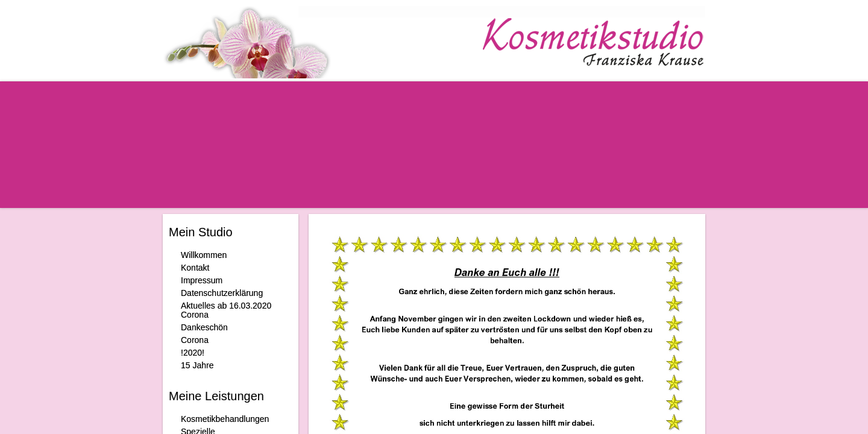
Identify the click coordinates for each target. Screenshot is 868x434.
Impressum (202, 280)
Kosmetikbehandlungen (225, 419)
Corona (195, 340)
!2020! (193, 353)
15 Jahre (197, 365)
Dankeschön (204, 327)
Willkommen (204, 255)
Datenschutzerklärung (222, 293)
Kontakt (195, 268)
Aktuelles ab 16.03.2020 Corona (226, 310)
